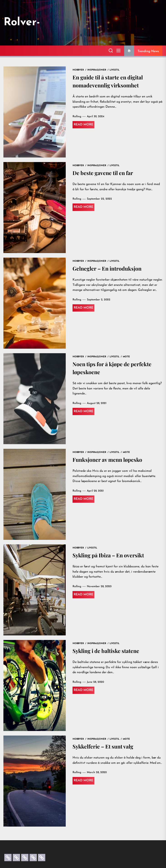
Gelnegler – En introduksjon (108, 269)
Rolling (77, 117)
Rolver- (22, 23)
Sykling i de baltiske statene (107, 651)
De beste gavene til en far (104, 173)
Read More (83, 125)
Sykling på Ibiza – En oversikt (109, 555)
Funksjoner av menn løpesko (109, 460)
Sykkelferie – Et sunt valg (104, 746)
